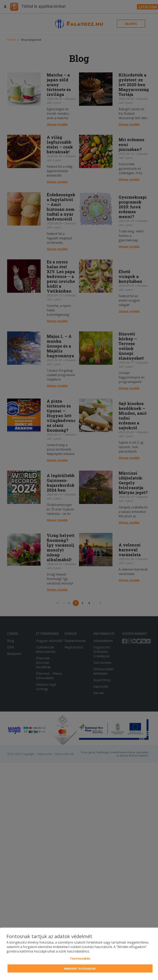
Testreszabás (80, 958)
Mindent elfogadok (80, 969)
